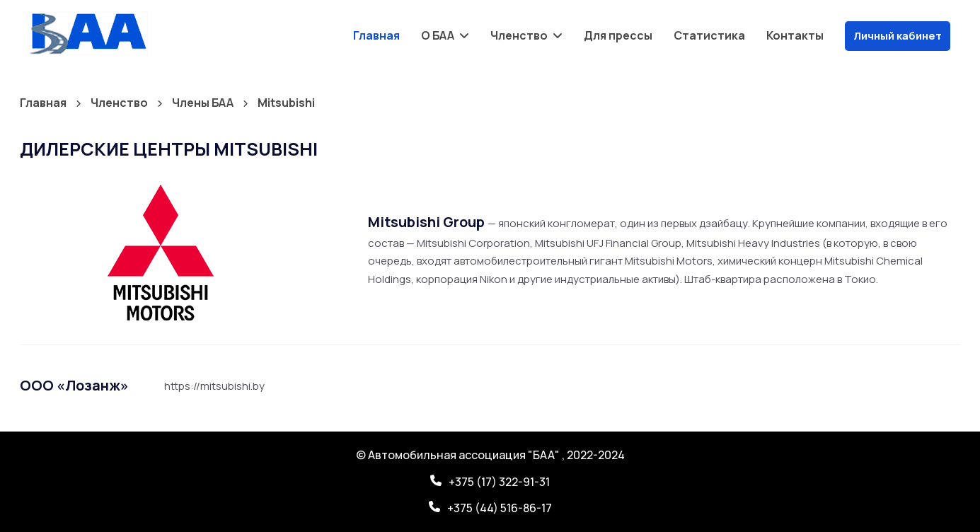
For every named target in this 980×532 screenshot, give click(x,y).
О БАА (439, 35)
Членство (520, 35)
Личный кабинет (898, 36)
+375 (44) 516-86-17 (500, 508)
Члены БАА (204, 103)
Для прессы (618, 35)
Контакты (795, 35)
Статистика (709, 35)
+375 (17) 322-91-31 (499, 482)
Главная (376, 35)
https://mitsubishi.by (214, 386)
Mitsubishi (286, 103)
